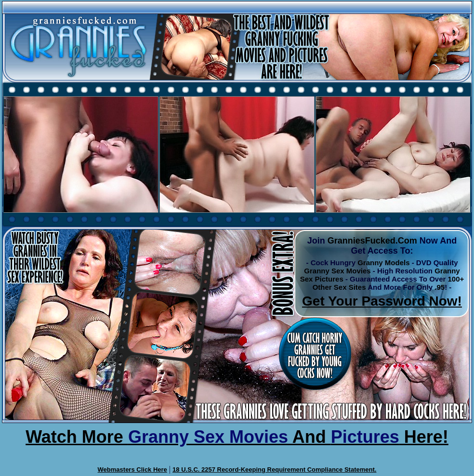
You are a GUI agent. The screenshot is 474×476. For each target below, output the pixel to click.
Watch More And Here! (237, 437)
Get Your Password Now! (382, 301)
